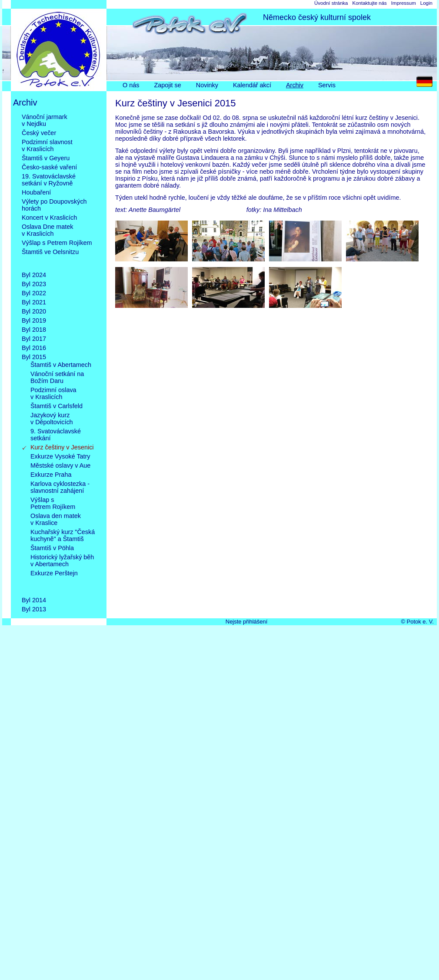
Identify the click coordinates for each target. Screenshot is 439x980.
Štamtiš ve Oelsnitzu (50, 259)
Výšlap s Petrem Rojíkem (57, 243)
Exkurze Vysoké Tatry (60, 456)
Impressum (404, 3)
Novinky (207, 85)
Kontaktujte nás (369, 3)
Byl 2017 (34, 339)
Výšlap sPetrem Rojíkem (53, 503)
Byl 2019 (34, 320)
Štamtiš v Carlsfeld (57, 406)
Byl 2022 (34, 293)
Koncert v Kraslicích (49, 218)
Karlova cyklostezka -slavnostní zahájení (60, 487)
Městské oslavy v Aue (60, 465)
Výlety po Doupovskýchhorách (54, 205)
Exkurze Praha (51, 475)
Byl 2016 (34, 348)
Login (426, 3)
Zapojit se (167, 85)
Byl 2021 (34, 302)
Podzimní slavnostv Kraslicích (47, 145)
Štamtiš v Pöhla (52, 548)
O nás (131, 85)
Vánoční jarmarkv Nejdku (45, 120)
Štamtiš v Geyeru (46, 158)
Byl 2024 (34, 275)
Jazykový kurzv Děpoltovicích (52, 419)
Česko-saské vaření (49, 167)
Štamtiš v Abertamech (61, 365)
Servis (327, 85)
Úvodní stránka (331, 3)
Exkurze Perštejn (54, 580)
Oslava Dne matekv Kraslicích (47, 230)
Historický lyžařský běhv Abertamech (62, 561)
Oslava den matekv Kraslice (56, 519)
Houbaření (36, 192)
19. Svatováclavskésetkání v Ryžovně (49, 180)
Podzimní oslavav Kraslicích (53, 393)
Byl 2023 (34, 284)
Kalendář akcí (252, 85)
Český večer (39, 133)
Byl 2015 (34, 357)
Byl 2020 (34, 311)
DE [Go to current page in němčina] (427, 84)
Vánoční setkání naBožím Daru (57, 377)
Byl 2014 (34, 600)
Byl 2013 (34, 609)
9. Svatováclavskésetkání (56, 435)
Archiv (295, 85)
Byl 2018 (34, 330)
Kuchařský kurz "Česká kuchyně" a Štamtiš (63, 535)
